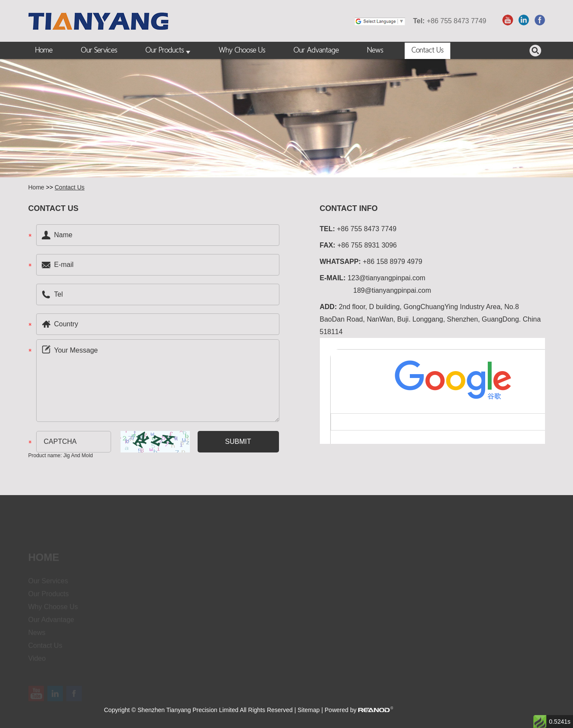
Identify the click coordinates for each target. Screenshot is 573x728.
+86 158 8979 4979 (393, 262)
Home (44, 51)
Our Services (99, 51)
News (375, 51)
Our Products (168, 51)
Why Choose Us (242, 51)
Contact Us (427, 51)
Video (37, 662)
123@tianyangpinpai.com (386, 278)
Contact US (54, 208)
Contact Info (349, 208)
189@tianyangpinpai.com (392, 290)
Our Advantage (316, 51)
